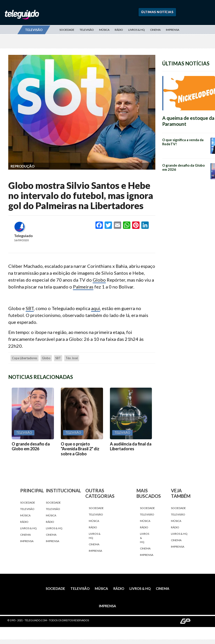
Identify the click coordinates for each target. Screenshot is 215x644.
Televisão (87, 30)
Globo (99, 280)
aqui (96, 308)
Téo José (72, 358)
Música (104, 30)
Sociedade (67, 30)
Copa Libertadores (25, 358)
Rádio (119, 30)
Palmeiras (83, 287)
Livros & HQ (137, 30)
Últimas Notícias (157, 12)
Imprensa (173, 30)
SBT (30, 308)
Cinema (155, 30)
